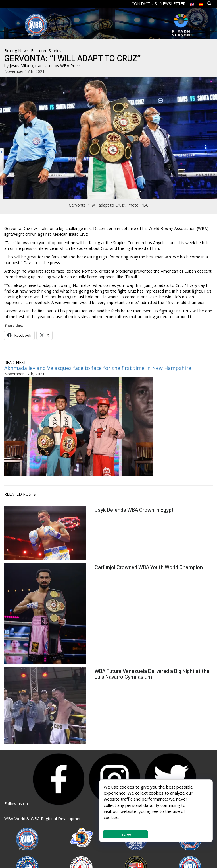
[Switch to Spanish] (201, 3)
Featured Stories (46, 51)
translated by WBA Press (58, 66)
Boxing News (16, 51)
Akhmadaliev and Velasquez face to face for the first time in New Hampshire (98, 368)
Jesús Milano (21, 66)
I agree (125, 834)
